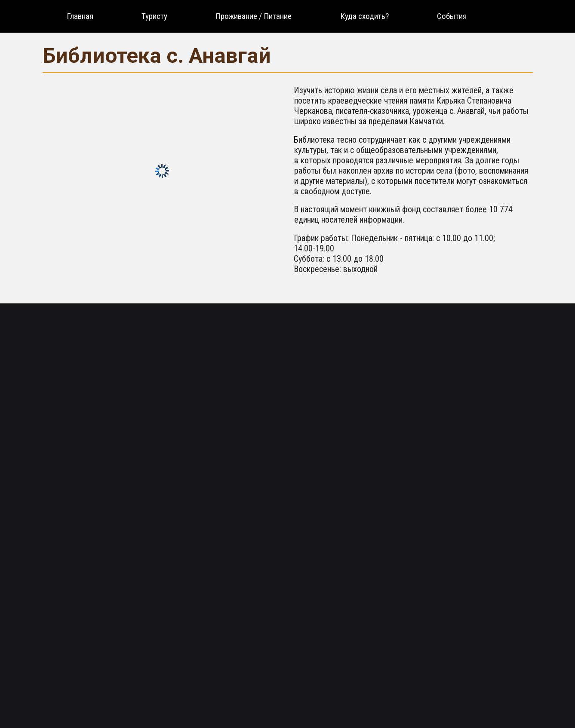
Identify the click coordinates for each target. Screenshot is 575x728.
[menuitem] (80, 16)
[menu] (267, 16)
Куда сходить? (364, 16)
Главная (80, 16)
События (452, 16)
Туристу (154, 16)
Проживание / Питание (254, 16)
